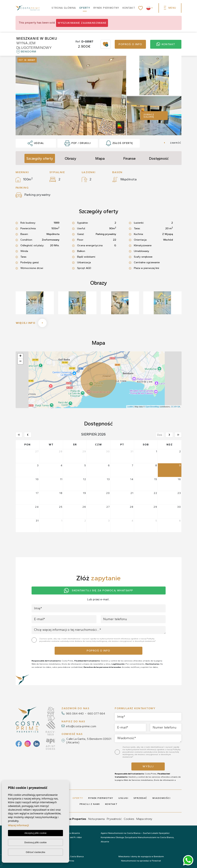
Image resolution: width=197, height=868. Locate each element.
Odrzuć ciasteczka (35, 852)
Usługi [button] (123, 798)
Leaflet (130, 407)
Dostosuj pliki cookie (35, 842)
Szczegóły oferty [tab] (40, 158)
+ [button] (20, 356)
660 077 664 (96, 713)
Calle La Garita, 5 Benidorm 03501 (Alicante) (89, 741)
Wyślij (148, 766)
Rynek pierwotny (106, 8)
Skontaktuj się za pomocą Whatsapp (99, 590)
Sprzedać (140, 798)
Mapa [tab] (100, 158)
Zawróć (173, 143)
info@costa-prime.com (81, 726)
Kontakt (129, 8)
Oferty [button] (85, 8)
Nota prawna (96, 819)
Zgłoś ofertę (120, 143)
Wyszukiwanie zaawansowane (82, 23)
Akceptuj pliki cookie (35, 833)
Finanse (129, 158)
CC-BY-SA (176, 407)
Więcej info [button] (31, 323)
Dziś (160, 435)
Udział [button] (36, 143)
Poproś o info (130, 44)
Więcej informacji (18, 825)
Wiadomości (161, 798)
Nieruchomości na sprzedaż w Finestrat (141, 861)
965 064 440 (75, 713)
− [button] (20, 362)
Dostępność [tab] (159, 158)
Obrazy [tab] (70, 158)
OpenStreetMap (152, 407)
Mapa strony (144, 819)
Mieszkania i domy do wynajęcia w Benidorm (141, 856)
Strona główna (64, 8)
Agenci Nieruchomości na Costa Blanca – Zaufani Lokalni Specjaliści (135, 833)
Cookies (129, 819)
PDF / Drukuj (78, 143)
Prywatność (114, 819)
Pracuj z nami (90, 804)
